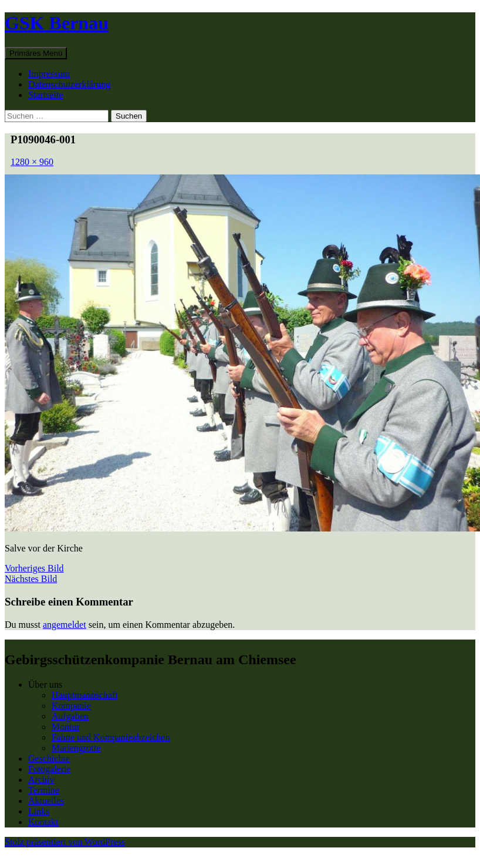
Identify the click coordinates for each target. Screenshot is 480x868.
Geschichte (49, 758)
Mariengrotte (76, 748)
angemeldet (65, 625)
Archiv (41, 780)
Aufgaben (70, 716)
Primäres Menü (36, 53)
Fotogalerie (50, 769)
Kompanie (71, 706)
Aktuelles (46, 801)
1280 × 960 (32, 162)
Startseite (46, 95)
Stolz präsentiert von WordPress (65, 842)
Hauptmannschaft (85, 695)
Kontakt (43, 822)
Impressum (49, 74)
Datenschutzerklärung (69, 84)
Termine (44, 790)
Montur (66, 727)
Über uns (45, 684)
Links (39, 811)
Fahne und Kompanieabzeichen (111, 737)
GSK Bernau (57, 23)
